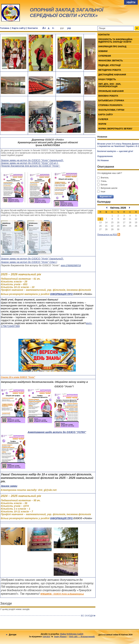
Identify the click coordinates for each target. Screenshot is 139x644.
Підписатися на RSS (107, 235)
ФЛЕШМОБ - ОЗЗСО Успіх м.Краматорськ (62, 594)
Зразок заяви (9, 486)
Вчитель (103, 178)
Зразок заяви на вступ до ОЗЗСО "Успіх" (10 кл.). (30, 163)
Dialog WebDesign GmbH (72, 634)
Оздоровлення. (105, 156)
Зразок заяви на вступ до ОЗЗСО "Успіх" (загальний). (32, 160)
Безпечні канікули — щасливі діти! (115, 151)
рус (62, 28)
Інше (101, 192)
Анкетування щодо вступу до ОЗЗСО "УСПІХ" (57, 432)
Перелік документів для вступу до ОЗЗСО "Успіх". (30, 166)
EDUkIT (46, 637)
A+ (44, 28)
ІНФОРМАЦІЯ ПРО (62, 294)
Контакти (33, 28)
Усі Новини (103, 160)
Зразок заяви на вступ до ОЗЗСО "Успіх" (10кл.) (29, 262)
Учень (102, 181)
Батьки (102, 185)
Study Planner (60, 637)
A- (53, 28)
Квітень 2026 (118, 208)
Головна (5, 28)
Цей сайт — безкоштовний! (82, 637)
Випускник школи (107, 188)
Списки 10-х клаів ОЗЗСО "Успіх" (18, 377)
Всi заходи (87, 616)
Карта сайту (19, 28)
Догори (11, 635)
